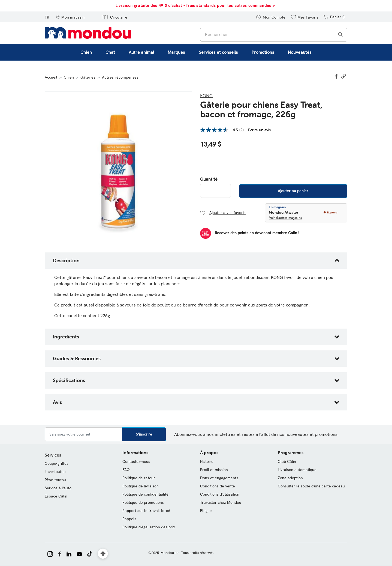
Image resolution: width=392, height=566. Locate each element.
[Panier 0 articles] (334, 17)
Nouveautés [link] (300, 52)
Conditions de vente (218, 486)
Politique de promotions (143, 502)
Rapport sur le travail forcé (146, 511)
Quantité (209, 179)
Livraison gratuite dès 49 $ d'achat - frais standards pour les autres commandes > (195, 5)
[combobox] (274, 35)
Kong (206, 96)
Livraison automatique (297, 470)
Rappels (129, 519)
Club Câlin (287, 461)
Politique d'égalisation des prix (149, 527)
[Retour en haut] (103, 554)
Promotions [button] (263, 52)
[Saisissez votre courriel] (83, 434)
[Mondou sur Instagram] (50, 553)
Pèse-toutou (55, 480)
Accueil (51, 77)
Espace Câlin (56, 496)
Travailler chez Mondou (221, 502)
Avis (57, 402)
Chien (69, 77)
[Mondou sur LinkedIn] (69, 553)
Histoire (207, 461)
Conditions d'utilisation (220, 494)
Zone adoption (290, 478)
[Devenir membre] (250, 233)
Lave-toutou (55, 472)
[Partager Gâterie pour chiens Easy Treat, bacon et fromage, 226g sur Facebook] (337, 76)
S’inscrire (144, 434)
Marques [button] (176, 52)
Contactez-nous (136, 461)
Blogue (206, 511)
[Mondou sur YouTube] (79, 553)
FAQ (126, 470)
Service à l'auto (58, 488)
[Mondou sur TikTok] (90, 553)
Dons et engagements (219, 478)
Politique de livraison (141, 486)
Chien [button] (86, 52)
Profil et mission (214, 470)
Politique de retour (139, 478)
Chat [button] (110, 52)
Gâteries (88, 77)
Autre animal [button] (141, 52)
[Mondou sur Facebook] (60, 553)
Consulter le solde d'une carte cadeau (311, 486)
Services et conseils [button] (218, 52)
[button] (70, 17)
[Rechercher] (340, 34)
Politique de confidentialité (145, 494)
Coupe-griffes (57, 463)
